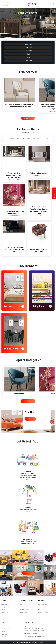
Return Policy (5, 626)
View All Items (28, 118)
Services (41, 607)
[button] (52, 422)
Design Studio (5, 607)
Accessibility (23, 612)
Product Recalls (24, 610)
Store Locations (43, 604)
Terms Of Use (5, 629)
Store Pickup (5, 637)
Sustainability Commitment (9, 615)
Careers (4, 618)
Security (4, 631)
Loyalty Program (43, 612)
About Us (4, 604)
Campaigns (5, 612)
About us (4, 634)
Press (3, 610)
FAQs (40, 610)
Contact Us (23, 615)
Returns (22, 607)
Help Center (23, 604)
